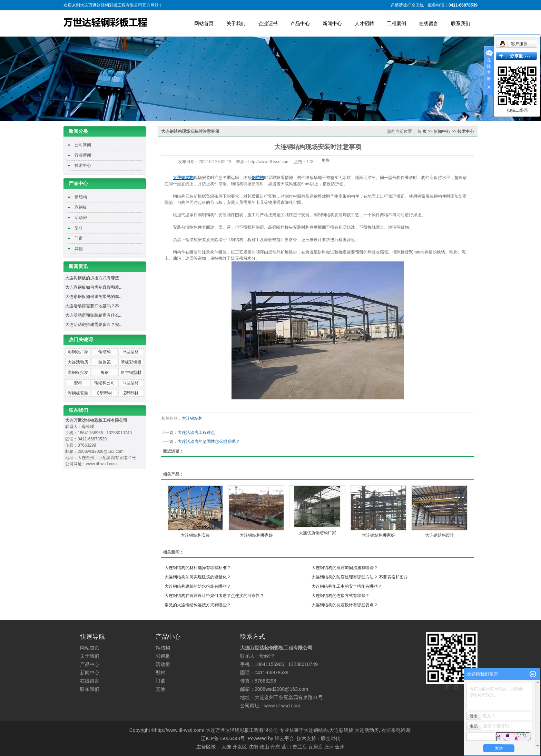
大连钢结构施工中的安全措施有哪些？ (347, 586)
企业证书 (268, 23)
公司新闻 (83, 145)
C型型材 (105, 393)
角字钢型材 (131, 372)
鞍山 (264, 747)
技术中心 (83, 166)
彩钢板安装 (78, 393)
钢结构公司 (105, 383)
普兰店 (300, 747)
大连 (226, 747)
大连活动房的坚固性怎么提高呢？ (209, 441)
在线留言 (429, 23)
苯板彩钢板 (131, 362)
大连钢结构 (192, 418)
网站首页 (204, 23)
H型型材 (131, 352)
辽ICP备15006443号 (223, 738)
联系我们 (461, 23)
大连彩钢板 (341, 730)
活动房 (81, 218)
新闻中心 (332, 23)
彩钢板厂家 (78, 352)
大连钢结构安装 (195, 535)
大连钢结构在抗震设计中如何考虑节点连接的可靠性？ (214, 596)
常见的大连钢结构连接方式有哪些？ (198, 605)
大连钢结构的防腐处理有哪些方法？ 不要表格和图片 (360, 577)
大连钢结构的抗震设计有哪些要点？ (345, 605)
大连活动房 (78, 362)
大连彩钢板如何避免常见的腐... (94, 297)
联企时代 (331, 738)
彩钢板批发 (78, 372)
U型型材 (131, 383)
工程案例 (396, 23)
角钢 (105, 372)
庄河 (329, 747)
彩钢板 (81, 207)
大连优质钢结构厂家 (317, 533)
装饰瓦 (105, 362)
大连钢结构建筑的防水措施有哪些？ (198, 586)
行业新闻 (83, 155)
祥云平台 (284, 738)
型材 (79, 228)
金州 (340, 747)
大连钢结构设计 (440, 535)
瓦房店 (316, 747)
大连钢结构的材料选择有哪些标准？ (198, 568)
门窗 (79, 238)
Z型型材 (131, 393)
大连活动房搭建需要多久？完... (94, 325)
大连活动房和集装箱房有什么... (94, 315)
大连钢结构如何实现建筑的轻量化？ (198, 577)
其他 (79, 249)
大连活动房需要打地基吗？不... (94, 306)
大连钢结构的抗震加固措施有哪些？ (345, 568)
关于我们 (236, 23)
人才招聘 (364, 23)
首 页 (422, 131)
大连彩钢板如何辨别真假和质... (94, 287)
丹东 (275, 747)
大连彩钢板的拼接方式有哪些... (94, 278)
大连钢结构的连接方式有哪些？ (341, 596)
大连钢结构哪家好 (256, 535)
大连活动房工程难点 (196, 432)
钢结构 (81, 197)
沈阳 (253, 747)
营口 (286, 747)
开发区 (240, 747)
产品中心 (300, 23)
